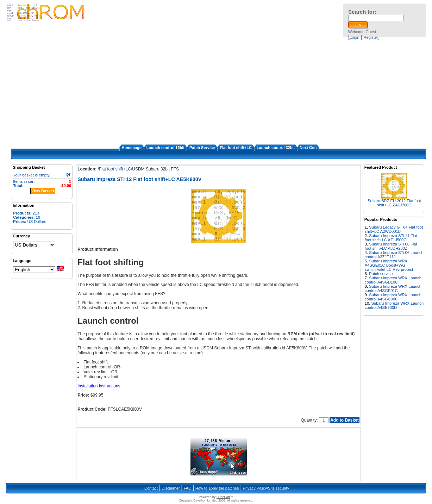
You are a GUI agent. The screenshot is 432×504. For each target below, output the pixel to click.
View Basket (43, 191)
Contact (151, 488)
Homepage (132, 148)
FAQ (188, 488)
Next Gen (308, 148)
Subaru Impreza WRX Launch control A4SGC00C (393, 297)
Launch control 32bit (276, 148)
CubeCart (223, 497)
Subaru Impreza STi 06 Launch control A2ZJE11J (394, 255)
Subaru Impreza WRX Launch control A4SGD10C (393, 280)
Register (371, 37)
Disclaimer (171, 488)
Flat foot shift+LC (236, 148)
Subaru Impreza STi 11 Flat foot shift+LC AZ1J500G (391, 238)
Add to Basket (345, 420)
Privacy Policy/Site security (266, 488)
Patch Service (202, 148)
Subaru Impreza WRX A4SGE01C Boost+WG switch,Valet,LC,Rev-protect (389, 265)
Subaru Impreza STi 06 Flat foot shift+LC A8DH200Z (391, 246)
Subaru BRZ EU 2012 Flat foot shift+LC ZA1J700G (394, 203)
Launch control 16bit (165, 148)
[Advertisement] (216, 92)
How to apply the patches (217, 488)
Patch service (381, 274)
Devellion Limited (205, 500)
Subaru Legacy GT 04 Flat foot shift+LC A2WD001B (394, 229)
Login (354, 37)
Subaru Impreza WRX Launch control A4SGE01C (393, 288)
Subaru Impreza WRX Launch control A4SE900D (394, 305)
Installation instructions (99, 386)
